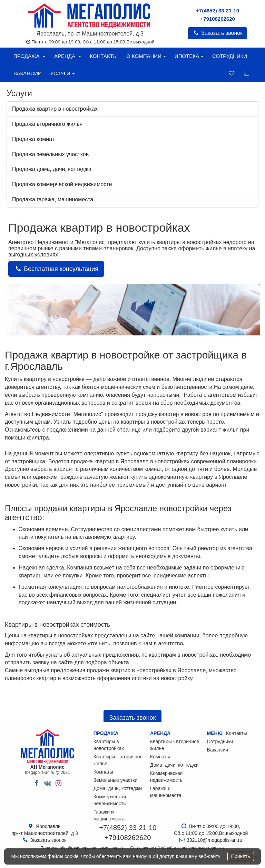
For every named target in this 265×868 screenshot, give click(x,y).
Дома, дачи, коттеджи (118, 788)
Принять (241, 856)
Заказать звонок (218, 33)
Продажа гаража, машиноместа (53, 199)
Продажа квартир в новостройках (55, 109)
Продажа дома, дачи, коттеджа (52, 169)
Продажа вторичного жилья (47, 124)
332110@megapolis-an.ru (214, 840)
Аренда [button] (68, 56)
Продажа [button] (30, 56)
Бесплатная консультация (56, 269)
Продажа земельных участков (50, 154)
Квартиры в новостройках (109, 745)
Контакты (104, 56)
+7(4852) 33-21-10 (218, 11)
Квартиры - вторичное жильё (118, 760)
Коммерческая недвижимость (110, 800)
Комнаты (103, 772)
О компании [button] (146, 56)
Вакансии (27, 73)
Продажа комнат (33, 139)
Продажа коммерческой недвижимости (62, 184)
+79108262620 (218, 19)
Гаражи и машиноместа (109, 815)
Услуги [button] (62, 73)
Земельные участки (116, 780)
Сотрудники (230, 56)
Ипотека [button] (189, 56)
